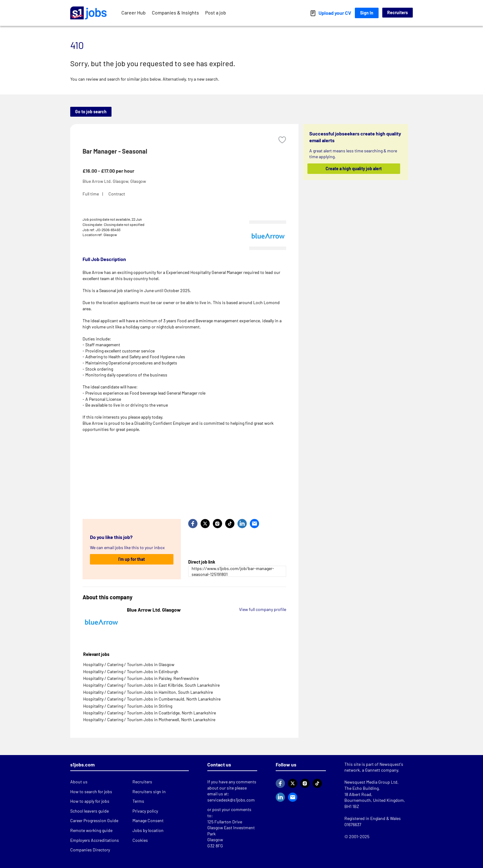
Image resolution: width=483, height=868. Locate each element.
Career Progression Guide (94, 820)
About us (79, 782)
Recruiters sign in (149, 792)
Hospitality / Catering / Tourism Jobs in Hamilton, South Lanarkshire (148, 692)
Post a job (216, 12)
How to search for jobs (91, 792)
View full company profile (263, 609)
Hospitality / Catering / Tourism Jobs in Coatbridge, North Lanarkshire (150, 713)
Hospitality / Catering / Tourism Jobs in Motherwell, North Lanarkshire (149, 719)
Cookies (140, 840)
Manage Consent (148, 820)
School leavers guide (89, 811)
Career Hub (134, 12)
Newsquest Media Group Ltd (371, 782)
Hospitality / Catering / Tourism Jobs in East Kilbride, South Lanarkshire (151, 685)
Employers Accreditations (95, 840)
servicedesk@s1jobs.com (231, 800)
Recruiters (398, 12)
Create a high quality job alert (354, 169)
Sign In (367, 13)
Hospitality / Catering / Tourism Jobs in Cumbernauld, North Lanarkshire (152, 699)
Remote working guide (91, 830)
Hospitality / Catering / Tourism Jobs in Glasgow (129, 664)
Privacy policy (145, 811)
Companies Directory (90, 850)
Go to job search (91, 112)
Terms (138, 801)
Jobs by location (148, 830)
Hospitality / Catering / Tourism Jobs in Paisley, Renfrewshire (141, 678)
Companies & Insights (175, 12)
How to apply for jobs (90, 801)
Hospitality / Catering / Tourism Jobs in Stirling (128, 706)
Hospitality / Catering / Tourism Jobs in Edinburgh (131, 671)
